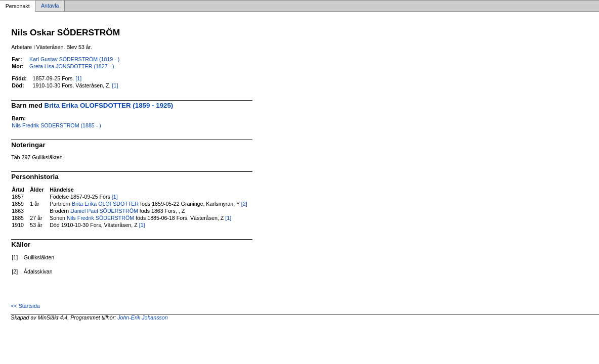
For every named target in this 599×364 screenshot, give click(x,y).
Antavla (50, 6)
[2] (244, 204)
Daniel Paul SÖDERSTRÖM (104, 211)
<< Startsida (25, 306)
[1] (78, 78)
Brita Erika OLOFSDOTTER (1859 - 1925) (109, 105)
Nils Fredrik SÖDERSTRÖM (100, 218)
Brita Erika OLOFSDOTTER (105, 204)
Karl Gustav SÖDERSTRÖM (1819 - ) (74, 59)
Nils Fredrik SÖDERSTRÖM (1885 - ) (56, 125)
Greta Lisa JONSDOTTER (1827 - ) (72, 66)
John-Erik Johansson (143, 317)
